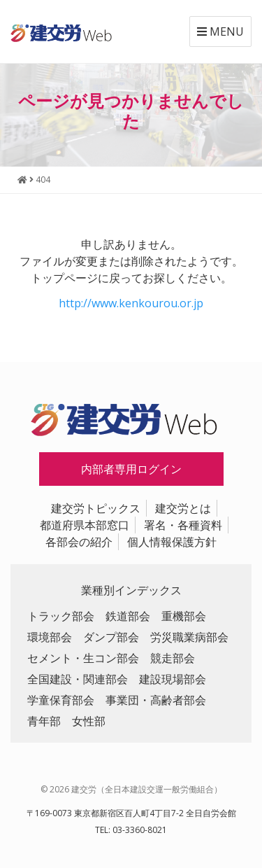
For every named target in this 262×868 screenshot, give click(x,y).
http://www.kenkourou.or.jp (131, 303)
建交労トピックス (96, 508)
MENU (220, 31)
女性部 (89, 721)
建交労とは (183, 508)
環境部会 (50, 637)
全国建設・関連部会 (78, 679)
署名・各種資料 (183, 525)
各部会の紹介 (79, 542)
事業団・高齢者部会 (156, 700)
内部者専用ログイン (131, 469)
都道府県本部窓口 (85, 525)
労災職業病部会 (189, 637)
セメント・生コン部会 (83, 658)
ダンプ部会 (111, 637)
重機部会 (184, 616)
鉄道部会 (128, 616)
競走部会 (173, 658)
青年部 (44, 721)
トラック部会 (61, 616)
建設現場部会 (173, 679)
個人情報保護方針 (172, 542)
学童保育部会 (61, 700)
